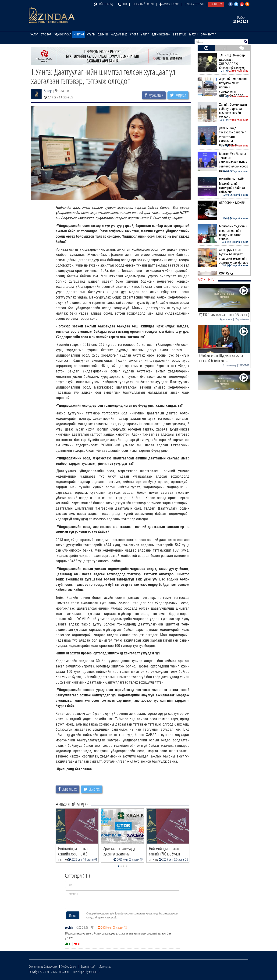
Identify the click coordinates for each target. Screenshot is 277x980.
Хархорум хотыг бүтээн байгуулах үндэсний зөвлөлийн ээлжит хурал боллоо (223, 256)
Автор (48, 91)
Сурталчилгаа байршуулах (43, 966)
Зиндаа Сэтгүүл (194, 4)
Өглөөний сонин (143, 4)
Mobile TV (216, 4)
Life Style (179, 35)
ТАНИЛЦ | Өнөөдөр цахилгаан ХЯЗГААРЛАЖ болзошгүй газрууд (223, 62)
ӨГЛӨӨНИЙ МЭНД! (223, 203)
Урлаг (145, 35)
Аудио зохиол (169, 4)
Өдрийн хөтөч (161, 35)
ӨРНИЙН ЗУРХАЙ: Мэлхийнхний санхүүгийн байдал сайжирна (223, 186)
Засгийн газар (230, 365)
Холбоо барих (69, 966)
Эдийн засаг (63, 35)
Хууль (91, 35)
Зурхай (193, 35)
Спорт (134, 35)
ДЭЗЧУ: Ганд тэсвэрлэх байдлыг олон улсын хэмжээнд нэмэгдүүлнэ (223, 137)
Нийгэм (79, 35)
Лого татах (105, 966)
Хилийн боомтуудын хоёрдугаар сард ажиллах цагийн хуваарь (223, 111)
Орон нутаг (208, 35)
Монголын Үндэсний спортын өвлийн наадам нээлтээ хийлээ (223, 233)
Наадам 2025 (119, 35)
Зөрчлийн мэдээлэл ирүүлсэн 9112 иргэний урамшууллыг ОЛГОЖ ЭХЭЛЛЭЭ (223, 87)
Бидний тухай (88, 966)
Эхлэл (34, 35)
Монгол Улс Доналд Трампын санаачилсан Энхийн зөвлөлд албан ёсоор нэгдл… (223, 162)
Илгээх (73, 915)
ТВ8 (123, 4)
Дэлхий (103, 35)
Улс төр (46, 35)
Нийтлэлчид (103, 4)
